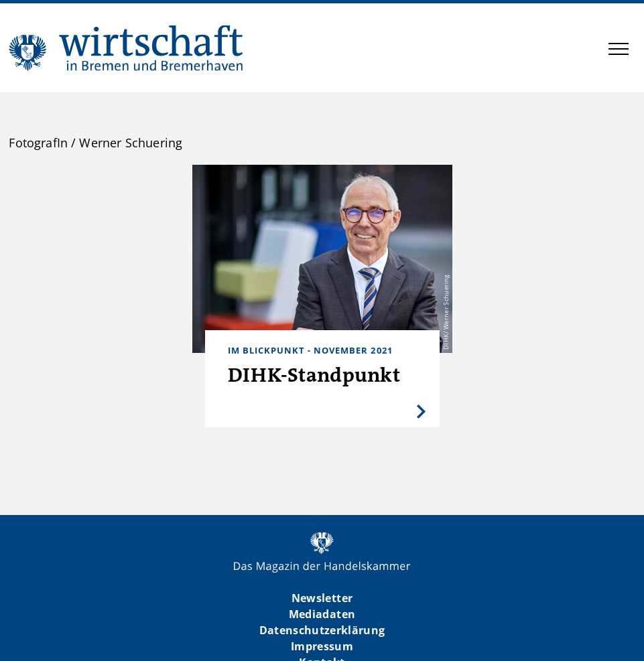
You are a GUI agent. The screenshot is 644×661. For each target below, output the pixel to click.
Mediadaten (322, 614)
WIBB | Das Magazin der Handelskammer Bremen (127, 48)
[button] (619, 51)
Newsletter (322, 598)
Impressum (322, 646)
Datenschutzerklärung (322, 630)
